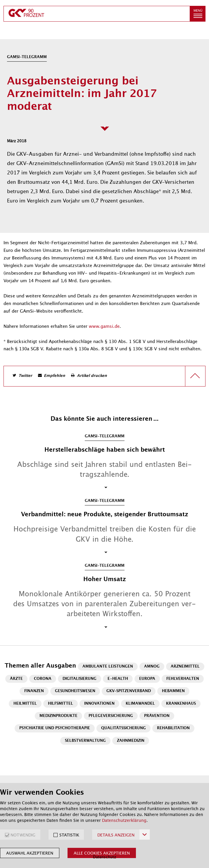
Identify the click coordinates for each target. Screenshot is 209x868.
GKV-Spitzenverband (129, 691)
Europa (147, 679)
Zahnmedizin (131, 741)
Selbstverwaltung (85, 741)
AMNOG (152, 667)
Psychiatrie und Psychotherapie (55, 728)
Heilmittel (25, 704)
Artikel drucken (92, 376)
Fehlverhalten (183, 679)
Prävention (157, 716)
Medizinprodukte (58, 716)
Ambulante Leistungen (108, 667)
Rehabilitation (173, 728)
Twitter (25, 376)
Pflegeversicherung (111, 716)
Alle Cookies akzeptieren (102, 853)
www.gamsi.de (104, 326)
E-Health (118, 679)
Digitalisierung (80, 679)
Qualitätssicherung (123, 728)
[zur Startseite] (97, 14)
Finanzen (34, 691)
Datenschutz (104, 857)
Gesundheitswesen (75, 691)
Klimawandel (140, 704)
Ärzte (16, 679)
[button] (198, 14)
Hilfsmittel (61, 704)
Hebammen (173, 691)
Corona (43, 679)
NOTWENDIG (23, 835)
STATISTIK (69, 835)
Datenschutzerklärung (124, 820)
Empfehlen (55, 376)
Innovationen (99, 704)
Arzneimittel (185, 667)
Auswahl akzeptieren (30, 853)
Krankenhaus (181, 704)
